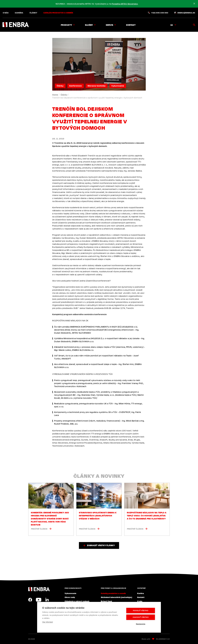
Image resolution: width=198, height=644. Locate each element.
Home (55, 95)
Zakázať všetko (141, 617)
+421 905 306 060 (160, 13)
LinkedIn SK (47, 600)
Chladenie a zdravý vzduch (77, 601)
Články (33, 13)
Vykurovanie (118, 86)
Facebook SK (30, 600)
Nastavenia (141, 624)
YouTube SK (39, 600)
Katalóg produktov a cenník (58, 13)
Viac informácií (48, 622)
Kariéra (19, 13)
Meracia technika (97, 86)
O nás (6, 13)
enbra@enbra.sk (186, 13)
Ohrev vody (70, 597)
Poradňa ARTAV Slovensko (125, 4)
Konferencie (76, 86)
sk (172, 25)
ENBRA (39, 589)
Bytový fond (106, 601)
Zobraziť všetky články (101, 545)
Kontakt (131, 25)
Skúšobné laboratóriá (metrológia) (117, 597)
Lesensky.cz (164, 639)
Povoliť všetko (141, 611)
